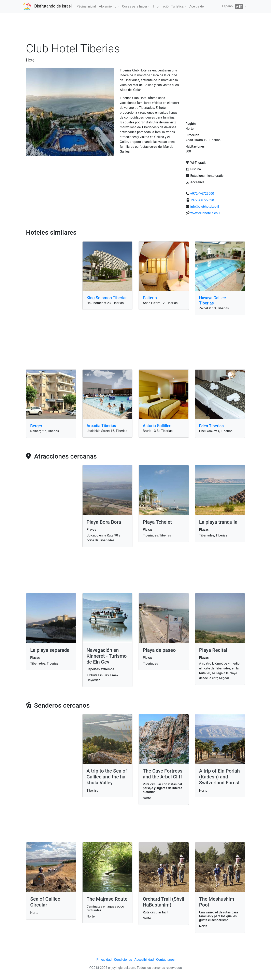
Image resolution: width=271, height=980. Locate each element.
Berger (36, 426)
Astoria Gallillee (157, 426)
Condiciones (123, 960)
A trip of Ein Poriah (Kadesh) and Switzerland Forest (220, 777)
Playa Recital (213, 650)
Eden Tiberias (211, 426)
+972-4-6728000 (202, 194)
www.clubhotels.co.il (205, 213)
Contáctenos (165, 960)
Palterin (150, 298)
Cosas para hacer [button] (135, 6)
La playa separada (50, 650)
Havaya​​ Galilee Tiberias (213, 300)
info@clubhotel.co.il (205, 207)
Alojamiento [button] (108, 6)
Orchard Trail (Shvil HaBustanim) (163, 902)
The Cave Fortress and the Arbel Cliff (163, 774)
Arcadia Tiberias (101, 426)
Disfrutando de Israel (53, 6)
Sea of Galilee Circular (45, 902)
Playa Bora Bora (104, 522)
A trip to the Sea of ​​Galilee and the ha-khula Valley (107, 777)
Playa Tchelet (157, 522)
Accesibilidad (144, 960)
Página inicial (86, 6)
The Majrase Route (107, 899)
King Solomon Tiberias (107, 298)
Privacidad (104, 960)
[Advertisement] (135, 28)
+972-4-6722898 (202, 200)
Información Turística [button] (168, 6)
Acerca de (196, 6)
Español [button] (233, 6)
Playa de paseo (159, 650)
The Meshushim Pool (217, 902)
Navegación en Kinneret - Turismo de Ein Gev (107, 656)
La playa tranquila (218, 522)
